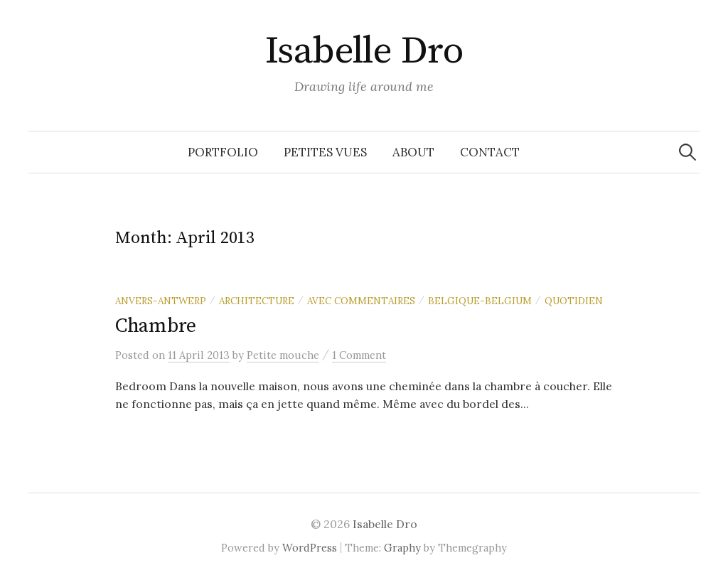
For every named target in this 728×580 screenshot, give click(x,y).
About (413, 152)
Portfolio (223, 152)
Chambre (156, 326)
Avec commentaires (361, 301)
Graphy (402, 548)
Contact (490, 152)
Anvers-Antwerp (161, 301)
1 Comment (359, 355)
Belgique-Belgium (480, 301)
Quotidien (574, 301)
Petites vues (325, 152)
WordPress (310, 548)
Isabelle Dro (364, 51)
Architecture (257, 301)
